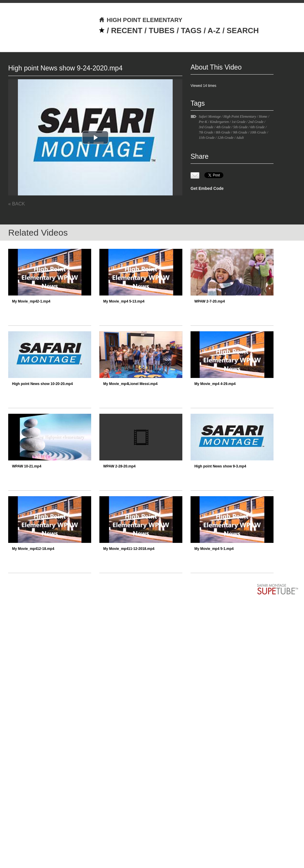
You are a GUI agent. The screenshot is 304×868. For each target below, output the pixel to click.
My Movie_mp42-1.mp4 (31, 301)
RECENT (127, 31)
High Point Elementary (240, 116)
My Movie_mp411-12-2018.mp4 (129, 549)
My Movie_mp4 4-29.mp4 (215, 384)
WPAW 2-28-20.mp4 (119, 466)
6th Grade (258, 127)
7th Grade (206, 132)
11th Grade (207, 138)
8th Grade (223, 132)
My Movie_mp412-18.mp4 (33, 549)
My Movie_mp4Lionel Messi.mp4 (130, 384)
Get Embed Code (207, 188)
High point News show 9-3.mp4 (220, 466)
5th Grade (241, 127)
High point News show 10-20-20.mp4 (42, 384)
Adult (240, 138)
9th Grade (240, 132)
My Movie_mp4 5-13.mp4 (124, 301)
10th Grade (258, 132)
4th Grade (223, 127)
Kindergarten (219, 122)
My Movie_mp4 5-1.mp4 (214, 549)
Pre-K (203, 122)
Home (263, 116)
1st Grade (239, 122)
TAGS (191, 31)
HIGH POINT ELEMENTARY (141, 20)
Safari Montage (210, 116)
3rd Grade (206, 127)
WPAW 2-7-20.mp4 (210, 301)
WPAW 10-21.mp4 (27, 466)
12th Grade (225, 138)
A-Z (214, 31)
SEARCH (243, 31)
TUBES (162, 31)
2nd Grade (256, 122)
